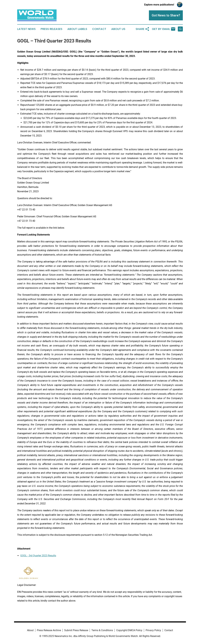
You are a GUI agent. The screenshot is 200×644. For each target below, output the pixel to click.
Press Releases (51, 29)
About (30, 630)
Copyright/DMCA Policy (129, 630)
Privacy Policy (153, 630)
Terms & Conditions (102, 630)
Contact (99, 29)
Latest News (26, 29)
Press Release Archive (49, 630)
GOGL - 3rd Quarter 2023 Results (38, 556)
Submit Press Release (76, 630)
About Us (118, 29)
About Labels (77, 29)
